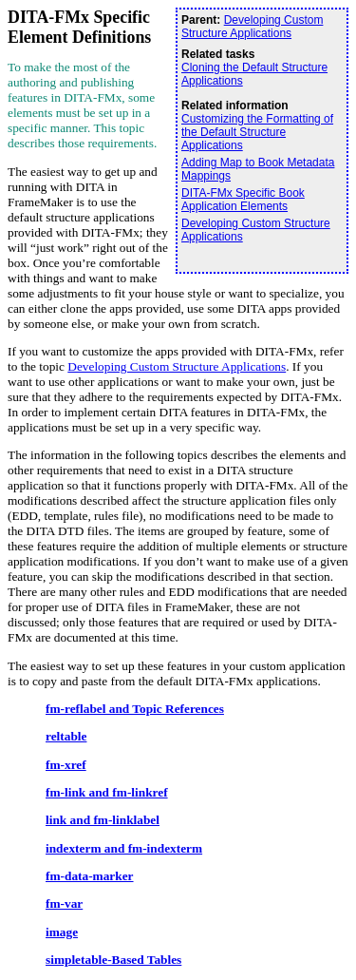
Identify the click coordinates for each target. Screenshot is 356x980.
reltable (66, 736)
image (62, 932)
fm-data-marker (90, 876)
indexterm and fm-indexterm (124, 848)
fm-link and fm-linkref (107, 792)
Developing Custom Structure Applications (252, 27)
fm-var (64, 903)
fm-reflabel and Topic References (135, 709)
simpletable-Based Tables (113, 960)
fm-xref (66, 765)
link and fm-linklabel (103, 820)
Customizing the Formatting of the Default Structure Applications (257, 132)
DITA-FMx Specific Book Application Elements (243, 200)
